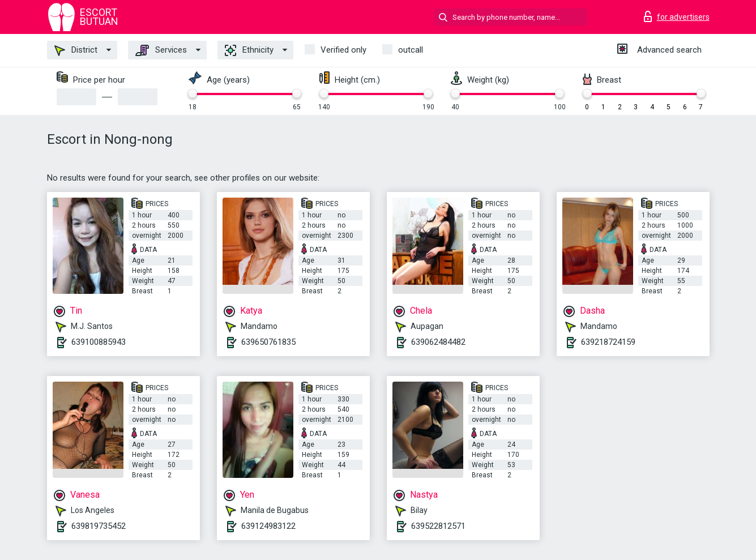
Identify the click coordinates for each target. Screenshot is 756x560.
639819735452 (99, 526)
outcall (411, 50)
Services (161, 50)
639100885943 (99, 342)
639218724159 (608, 342)
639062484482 (438, 342)
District (76, 50)
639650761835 (268, 342)
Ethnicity (249, 50)
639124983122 (268, 526)
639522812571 (438, 526)
